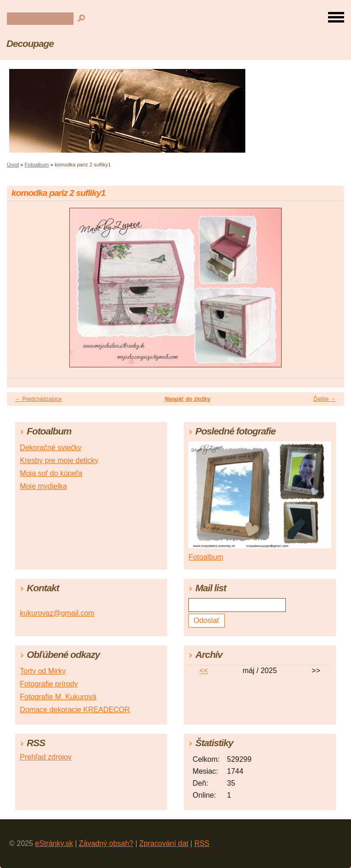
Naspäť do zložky (188, 399)
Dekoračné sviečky (51, 448)
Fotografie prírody (49, 684)
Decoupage (30, 43)
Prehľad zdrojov (45, 757)
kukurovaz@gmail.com (57, 613)
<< (204, 671)
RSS (202, 843)
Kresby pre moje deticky (59, 460)
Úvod (13, 165)
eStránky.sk (54, 843)
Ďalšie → (325, 399)
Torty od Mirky (43, 671)
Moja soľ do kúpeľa (51, 473)
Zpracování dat (164, 843)
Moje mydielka (43, 486)
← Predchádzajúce (38, 399)
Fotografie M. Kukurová (58, 697)
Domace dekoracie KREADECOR (75, 710)
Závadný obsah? (106, 843)
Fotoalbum (37, 165)
